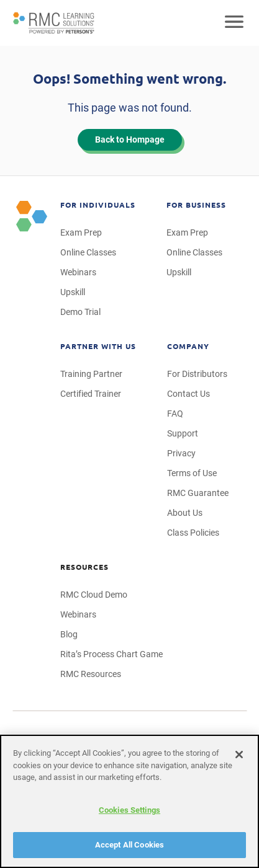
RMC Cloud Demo (94, 595)
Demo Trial (80, 312)
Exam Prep (81, 232)
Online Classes (88, 252)
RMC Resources (91, 674)
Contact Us (189, 394)
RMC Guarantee (198, 493)
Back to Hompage (130, 139)
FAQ (175, 414)
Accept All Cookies (129, 845)
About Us (185, 513)
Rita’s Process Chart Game (111, 654)
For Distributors (197, 374)
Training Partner (91, 374)
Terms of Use (192, 473)
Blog (69, 634)
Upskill (73, 292)
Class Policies (193, 533)
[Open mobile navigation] (234, 23)
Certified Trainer (91, 394)
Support (183, 433)
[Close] (239, 755)
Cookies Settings (129, 810)
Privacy (181, 453)
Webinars (78, 272)
